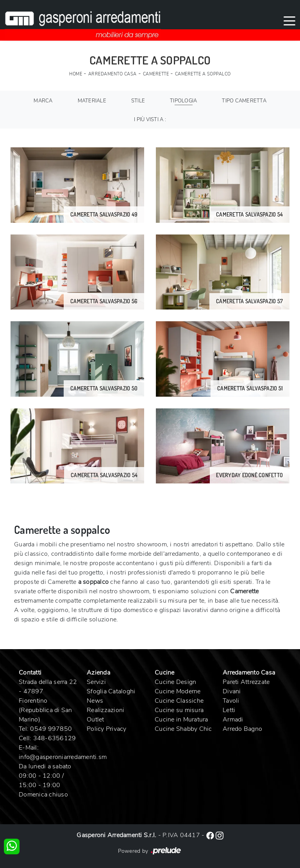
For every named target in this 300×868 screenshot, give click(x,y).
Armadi (233, 719)
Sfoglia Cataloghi (111, 691)
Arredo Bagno (242, 729)
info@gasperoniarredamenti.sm (63, 757)
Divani (232, 691)
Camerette (156, 74)
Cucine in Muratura (181, 719)
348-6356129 (55, 738)
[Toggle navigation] (289, 20)
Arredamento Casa (112, 74)
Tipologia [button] (183, 101)
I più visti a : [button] (150, 120)
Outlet (96, 719)
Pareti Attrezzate (246, 682)
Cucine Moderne (178, 691)
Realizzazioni (105, 710)
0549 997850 (51, 729)
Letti (229, 710)
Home (76, 74)
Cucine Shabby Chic (183, 729)
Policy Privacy (107, 729)
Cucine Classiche (179, 701)
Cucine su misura (179, 710)
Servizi (96, 682)
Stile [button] (138, 101)
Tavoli (231, 701)
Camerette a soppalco (203, 74)
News (95, 701)
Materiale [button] (92, 101)
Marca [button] (43, 101)
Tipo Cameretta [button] (244, 101)
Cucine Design (175, 682)
